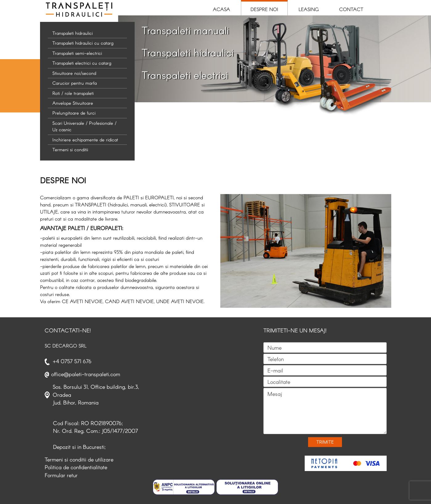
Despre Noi (264, 9)
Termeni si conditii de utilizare (79, 459)
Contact (351, 9)
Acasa (222, 9)
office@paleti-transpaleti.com (86, 374)
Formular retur (61, 475)
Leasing (309, 9)
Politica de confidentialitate (76, 467)
